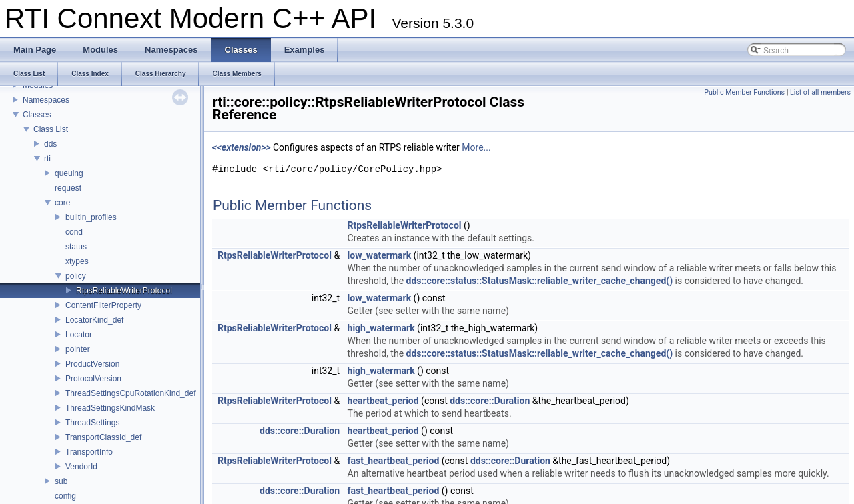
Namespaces (46, 100)
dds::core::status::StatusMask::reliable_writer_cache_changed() (540, 281)
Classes (37, 115)
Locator (79, 335)
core (62, 203)
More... (476, 147)
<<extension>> (242, 147)
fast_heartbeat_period (394, 461)
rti (47, 159)
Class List (51, 129)
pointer (78, 349)
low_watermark (380, 255)
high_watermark (381, 328)
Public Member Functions (744, 92)
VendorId (81, 467)
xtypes (77, 261)
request (68, 188)
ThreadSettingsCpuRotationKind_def (130, 393)
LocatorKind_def (94, 320)
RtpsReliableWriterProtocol (124, 291)
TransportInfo (89, 452)
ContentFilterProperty (103, 305)
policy (76, 276)
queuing (69, 173)
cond (74, 232)
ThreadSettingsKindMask (110, 408)
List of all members (820, 92)
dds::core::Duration (490, 401)
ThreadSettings (92, 423)
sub (61, 481)
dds (50, 144)
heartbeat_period (383, 401)
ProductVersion (92, 364)
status (76, 247)
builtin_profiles (91, 217)
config (65, 496)
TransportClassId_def (103, 437)
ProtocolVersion (93, 379)
